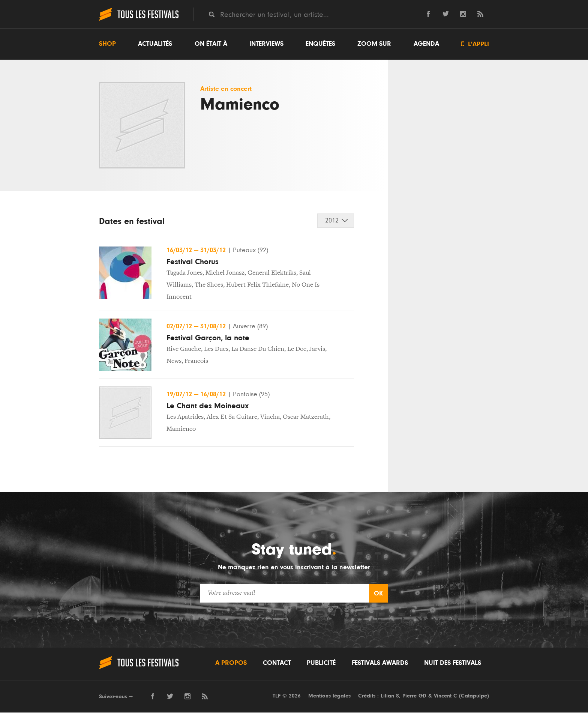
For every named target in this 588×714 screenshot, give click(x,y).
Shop (107, 44)
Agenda (426, 44)
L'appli (475, 44)
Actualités (155, 44)
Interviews (266, 44)
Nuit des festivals (453, 664)
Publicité (321, 664)
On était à (211, 44)
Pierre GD (414, 697)
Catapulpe (474, 697)
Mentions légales (329, 697)
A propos (231, 664)
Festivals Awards (380, 664)
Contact (277, 664)
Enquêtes (320, 44)
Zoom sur (374, 44)
